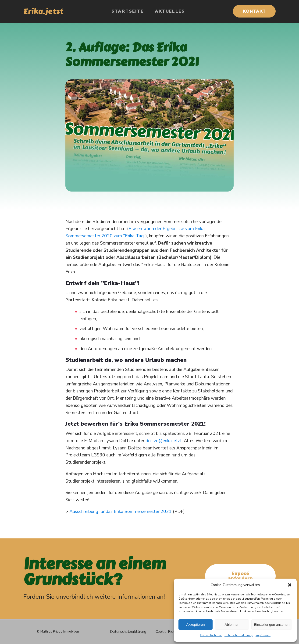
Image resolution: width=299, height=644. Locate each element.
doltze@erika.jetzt (164, 441)
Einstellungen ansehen (272, 624)
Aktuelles (170, 11)
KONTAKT (254, 11)
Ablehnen (232, 624)
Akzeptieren (195, 624)
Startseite (128, 11)
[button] (290, 585)
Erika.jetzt (43, 11)
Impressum (263, 635)
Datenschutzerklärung (239, 635)
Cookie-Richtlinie (211, 635)
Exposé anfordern (240, 576)
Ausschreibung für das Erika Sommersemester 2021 (121, 512)
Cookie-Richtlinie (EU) (173, 632)
